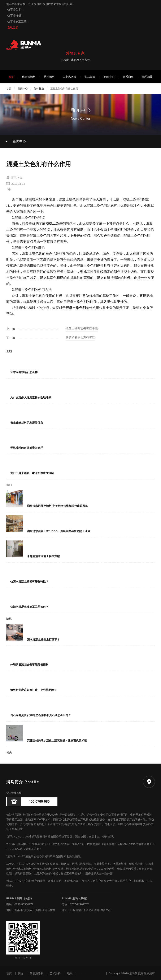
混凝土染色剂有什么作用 (64, 89)
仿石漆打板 (14, 16)
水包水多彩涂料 (22, 869)
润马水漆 (17, 178)
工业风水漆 (69, 77)
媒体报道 (39, 89)
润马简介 (90, 77)
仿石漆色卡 (14, 10)
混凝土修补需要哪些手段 (82, 328)
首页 (11, 77)
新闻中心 (109, 77)
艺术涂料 (49, 77)
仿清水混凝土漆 (81, 864)
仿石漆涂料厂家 (118, 815)
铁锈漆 (54, 864)
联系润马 (128, 77)
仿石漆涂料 (29, 77)
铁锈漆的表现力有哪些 (80, 337)
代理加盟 (147, 77)
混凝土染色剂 (102, 864)
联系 (70, 973)
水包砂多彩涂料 (42, 869)
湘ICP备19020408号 (91, 973)
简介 (21, 973)
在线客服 (13, 27)
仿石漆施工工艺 (17, 22)
